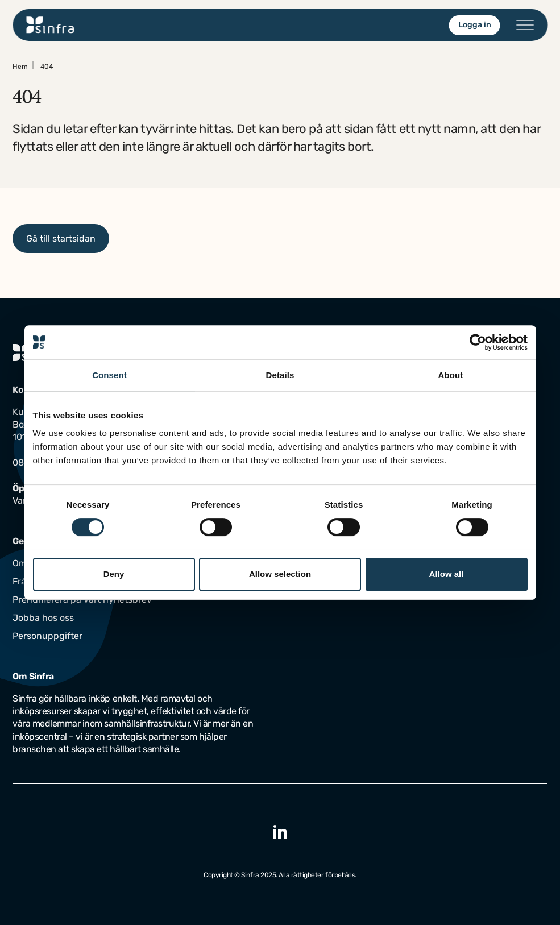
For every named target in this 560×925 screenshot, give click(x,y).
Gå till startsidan (61, 238)
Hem (20, 67)
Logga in (474, 25)
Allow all (447, 574)
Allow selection (280, 574)
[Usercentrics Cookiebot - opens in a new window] (478, 342)
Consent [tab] (109, 375)
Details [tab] (280, 375)
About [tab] (451, 375)
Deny (114, 574)
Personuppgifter (47, 636)
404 (47, 67)
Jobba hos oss (43, 618)
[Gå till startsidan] (50, 25)
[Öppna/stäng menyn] (525, 25)
